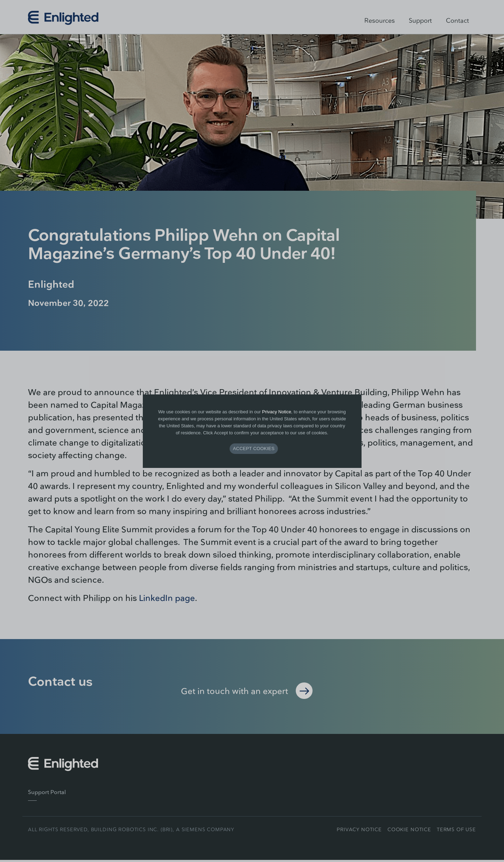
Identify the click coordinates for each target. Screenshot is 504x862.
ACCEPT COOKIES (254, 448)
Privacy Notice (277, 412)
